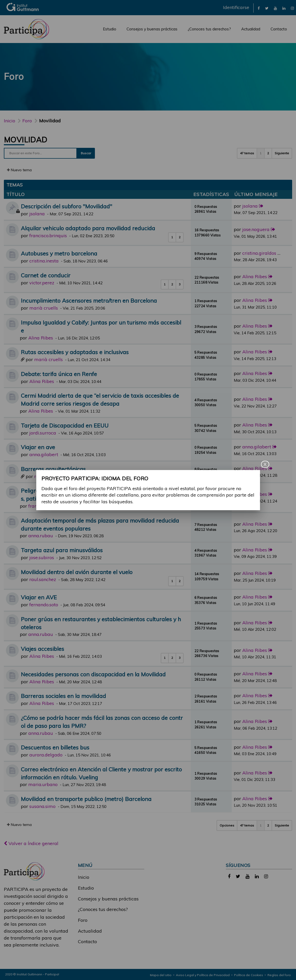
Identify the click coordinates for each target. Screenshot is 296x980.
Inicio (10, 121)
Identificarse (236, 7)
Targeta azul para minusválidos (62, 550)
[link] (259, 8)
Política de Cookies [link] (249, 975)
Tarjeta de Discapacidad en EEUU (65, 425)
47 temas (247, 153)
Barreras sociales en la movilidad (63, 696)
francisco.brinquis (48, 236)
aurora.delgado (46, 755)
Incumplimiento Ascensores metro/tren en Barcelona (89, 300)
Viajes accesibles (42, 649)
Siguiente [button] (282, 153)
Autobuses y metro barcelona (59, 253)
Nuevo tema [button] (19, 170)
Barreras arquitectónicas (53, 469)
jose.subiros (42, 557)
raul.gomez (46, 476)
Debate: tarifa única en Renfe (59, 374)
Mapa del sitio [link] (161, 975)
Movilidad (26, 140)
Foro (83, 920)
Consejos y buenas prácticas (152, 29)
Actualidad (251, 29)
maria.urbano (43, 784)
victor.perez (42, 283)
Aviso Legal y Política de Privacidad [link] (203, 975)
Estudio (110, 29)
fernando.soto (44, 605)
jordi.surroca (43, 433)
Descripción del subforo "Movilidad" (66, 206)
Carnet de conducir (46, 275)
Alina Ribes (255, 276)
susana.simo (42, 806)
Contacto (279, 29)
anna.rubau (41, 536)
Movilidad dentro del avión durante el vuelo (77, 572)
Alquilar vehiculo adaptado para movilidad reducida (88, 228)
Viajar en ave (38, 447)
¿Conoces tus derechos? (209, 29)
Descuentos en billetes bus (55, 747)
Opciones (227, 825)
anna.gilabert (44, 454)
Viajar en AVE (39, 597)
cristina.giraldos (259, 253)
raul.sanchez (43, 579)
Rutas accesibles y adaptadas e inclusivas (75, 352)
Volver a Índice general (31, 843)
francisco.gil (41, 506)
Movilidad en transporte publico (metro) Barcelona (86, 799)
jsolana (37, 214)
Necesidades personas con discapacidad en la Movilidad (93, 674)
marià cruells (44, 308)
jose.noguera (256, 229)
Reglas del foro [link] (279, 975)
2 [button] (268, 153)
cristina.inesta (44, 261)
